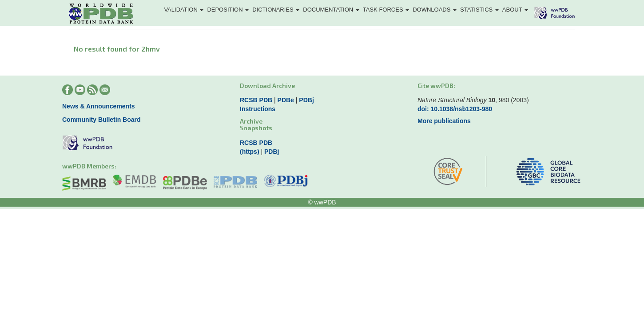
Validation (184, 10)
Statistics (479, 10)
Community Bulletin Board (101, 120)
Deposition (228, 10)
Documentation (331, 10)
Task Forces (386, 10)
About (515, 10)
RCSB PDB (256, 100)
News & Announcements (99, 106)
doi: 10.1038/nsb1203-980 (455, 109)
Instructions (258, 109)
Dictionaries (276, 10)
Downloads (435, 10)
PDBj (306, 100)
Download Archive (267, 86)
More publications (444, 121)
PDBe (286, 100)
